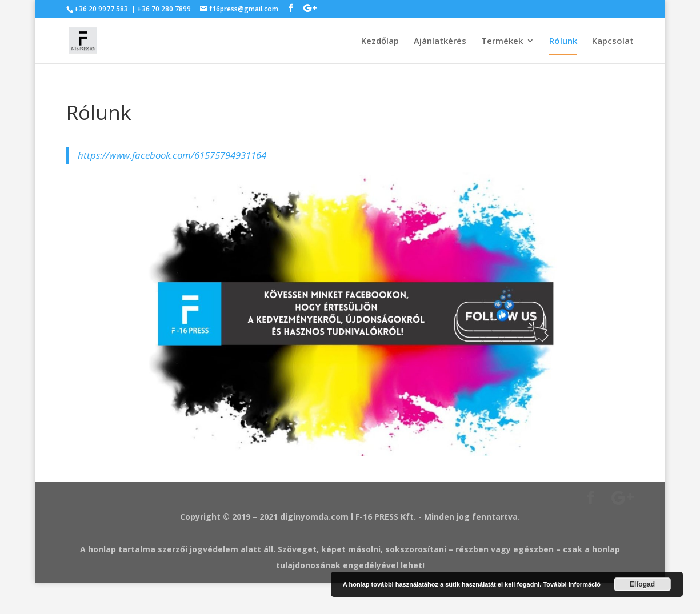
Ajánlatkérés (440, 41)
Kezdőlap (380, 41)
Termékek (502, 41)
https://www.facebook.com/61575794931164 (172, 155)
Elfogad (642, 584)
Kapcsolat (613, 41)
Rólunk (563, 41)
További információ (572, 584)
